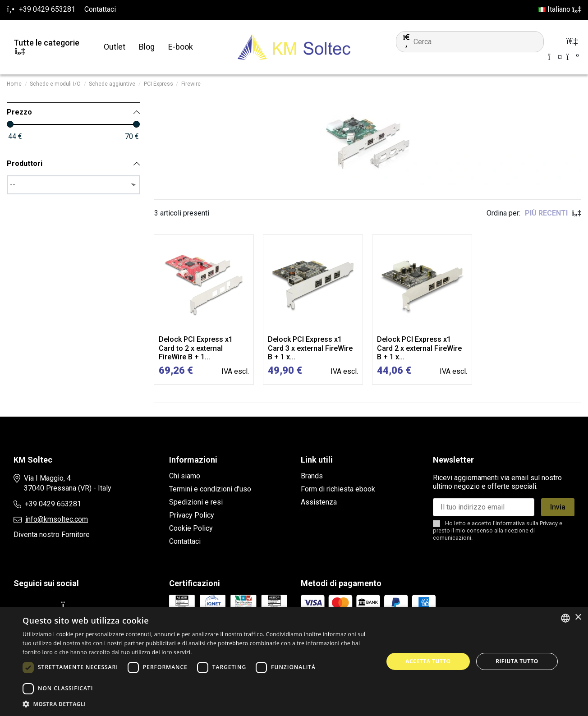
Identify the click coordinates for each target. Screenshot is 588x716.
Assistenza (319, 502)
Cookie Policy (191, 528)
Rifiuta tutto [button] (517, 661)
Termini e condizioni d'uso (210, 489)
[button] (198, 704)
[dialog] (294, 661)
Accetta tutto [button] (428, 661)
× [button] (578, 617)
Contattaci (100, 9)
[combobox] (565, 618)
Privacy (549, 523)
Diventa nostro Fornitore (52, 535)
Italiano (560, 9)
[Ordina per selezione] (553, 213)
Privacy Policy (192, 515)
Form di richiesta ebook (338, 489)
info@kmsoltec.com (57, 519)
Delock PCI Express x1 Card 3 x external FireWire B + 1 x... (310, 348)
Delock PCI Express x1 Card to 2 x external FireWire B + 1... (196, 348)
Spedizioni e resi (196, 502)
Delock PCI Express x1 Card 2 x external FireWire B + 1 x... (419, 348)
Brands (312, 476)
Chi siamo (185, 476)
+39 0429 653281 (53, 504)
